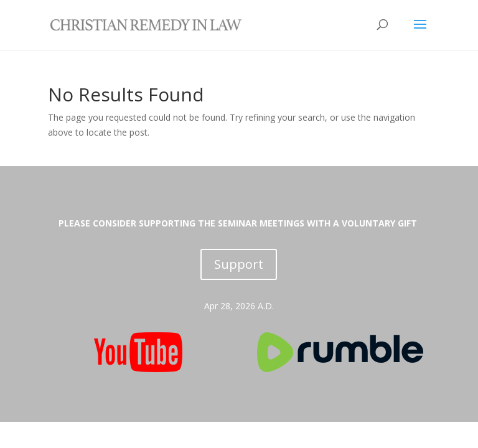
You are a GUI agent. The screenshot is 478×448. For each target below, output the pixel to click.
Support (239, 264)
